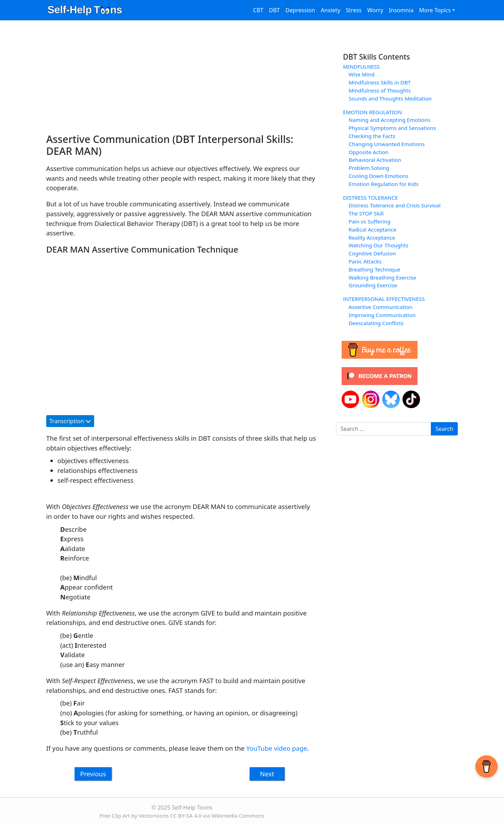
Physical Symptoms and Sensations (392, 128)
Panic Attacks (365, 261)
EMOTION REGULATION (372, 112)
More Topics (435, 10)
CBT (258, 10)
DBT (275, 10)
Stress (354, 10)
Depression (300, 10)
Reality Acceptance (372, 238)
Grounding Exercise (373, 285)
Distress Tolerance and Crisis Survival (395, 205)
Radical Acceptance (372, 229)
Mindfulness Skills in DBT (380, 82)
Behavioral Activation (375, 160)
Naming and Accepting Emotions (389, 120)
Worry (375, 10)
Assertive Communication (380, 307)
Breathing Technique (374, 269)
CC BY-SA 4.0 (186, 816)
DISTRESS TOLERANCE (370, 198)
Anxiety (330, 10)
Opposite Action (369, 152)
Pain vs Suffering (370, 221)
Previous (93, 774)
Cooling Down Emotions (379, 176)
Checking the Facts (372, 136)
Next (267, 774)
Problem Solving (369, 168)
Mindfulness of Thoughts (380, 90)
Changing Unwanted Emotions (387, 144)
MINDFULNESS (361, 67)
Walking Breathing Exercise (382, 277)
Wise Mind (362, 74)
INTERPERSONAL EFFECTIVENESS (384, 299)
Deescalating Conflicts (376, 323)
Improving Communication (382, 315)
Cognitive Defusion (372, 253)
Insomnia (401, 10)
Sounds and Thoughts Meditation (390, 98)
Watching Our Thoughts (378, 245)
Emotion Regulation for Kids (383, 184)
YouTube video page (277, 748)
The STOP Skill (366, 213)
